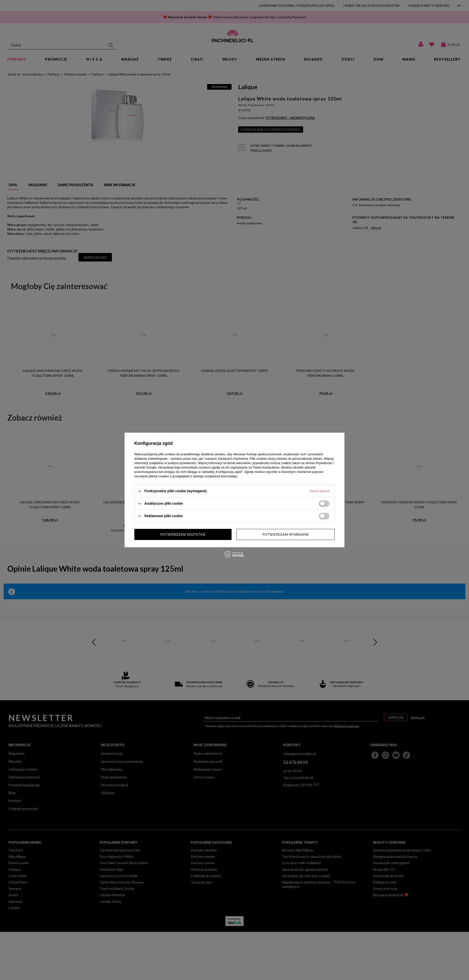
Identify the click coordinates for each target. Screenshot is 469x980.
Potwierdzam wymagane (183, 534)
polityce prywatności (182, 463)
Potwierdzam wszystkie (286, 534)
